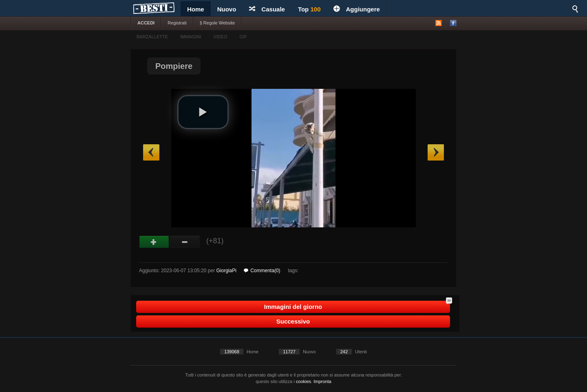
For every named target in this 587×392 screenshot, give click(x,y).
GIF (243, 37)
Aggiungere (356, 9)
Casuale (267, 9)
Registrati (177, 23)
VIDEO (220, 37)
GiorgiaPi (226, 271)
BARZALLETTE (152, 37)
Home (196, 9)
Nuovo (227, 9)
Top (309, 9)
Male (185, 242)
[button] (203, 112)
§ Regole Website (217, 23)
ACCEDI (146, 23)
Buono (154, 242)
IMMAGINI (191, 37)
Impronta (322, 381)
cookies (303, 381)
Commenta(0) (262, 271)
